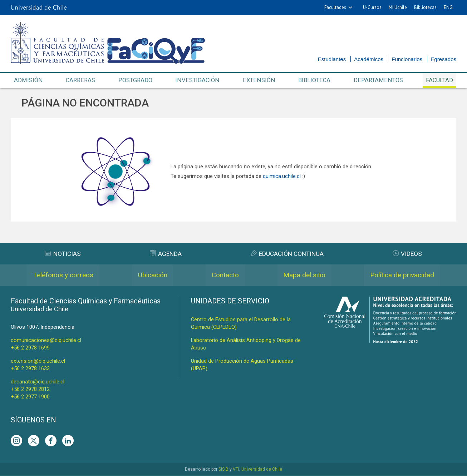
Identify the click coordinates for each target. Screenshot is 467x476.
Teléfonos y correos (63, 276)
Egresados (443, 59)
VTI (236, 470)
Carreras (80, 80)
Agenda (165, 254)
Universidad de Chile (262, 470)
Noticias (63, 254)
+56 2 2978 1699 (30, 348)
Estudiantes (332, 59)
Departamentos (377, 80)
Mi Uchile (398, 7)
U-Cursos (372, 7)
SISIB (223, 470)
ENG (448, 7)
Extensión (259, 80)
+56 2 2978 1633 (30, 369)
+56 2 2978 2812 (30, 390)
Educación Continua (287, 254)
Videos (408, 254)
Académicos (369, 59)
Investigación (198, 80)
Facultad (439, 80)
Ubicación (153, 276)
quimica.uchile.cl (282, 177)
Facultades (335, 7)
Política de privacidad (401, 276)
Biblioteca (314, 80)
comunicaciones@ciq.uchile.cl (46, 341)
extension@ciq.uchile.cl (38, 361)
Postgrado (135, 80)
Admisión (28, 80)
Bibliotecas (425, 7)
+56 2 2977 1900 (30, 397)
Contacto (224, 276)
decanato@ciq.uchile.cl (38, 382)
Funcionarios (407, 59)
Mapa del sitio (303, 276)
